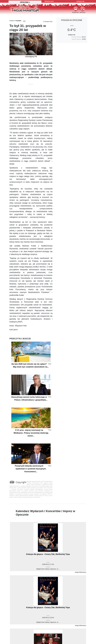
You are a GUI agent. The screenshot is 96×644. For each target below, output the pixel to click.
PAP (24, 21)
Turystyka (18, 21)
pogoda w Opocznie (72, 20)
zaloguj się (80, 1)
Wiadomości (49, 1)
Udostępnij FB (31, 57)
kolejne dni (72, 35)
